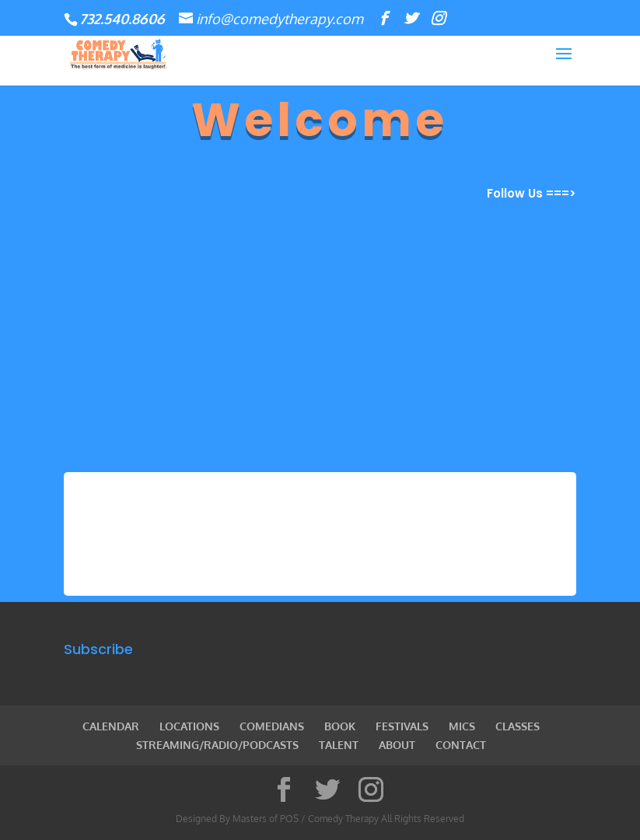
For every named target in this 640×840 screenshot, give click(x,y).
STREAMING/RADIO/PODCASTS (217, 745)
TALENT (339, 745)
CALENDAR (111, 726)
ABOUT (397, 745)
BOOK (340, 726)
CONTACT (461, 745)
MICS (462, 726)
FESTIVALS (402, 726)
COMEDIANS (272, 726)
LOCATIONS (189, 726)
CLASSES (518, 726)
